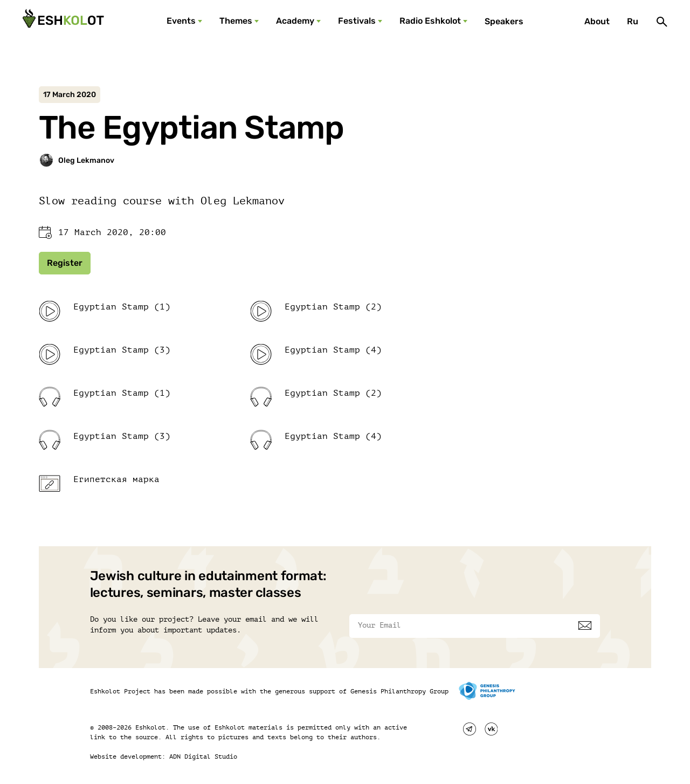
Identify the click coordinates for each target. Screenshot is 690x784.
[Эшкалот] (62, 22)
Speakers (504, 21)
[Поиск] (662, 22)
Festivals (357, 21)
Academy (295, 21)
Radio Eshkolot (430, 21)
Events (181, 21)
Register (65, 263)
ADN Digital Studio (203, 757)
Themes (236, 21)
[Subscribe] (585, 625)
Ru (633, 21)
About (597, 21)
